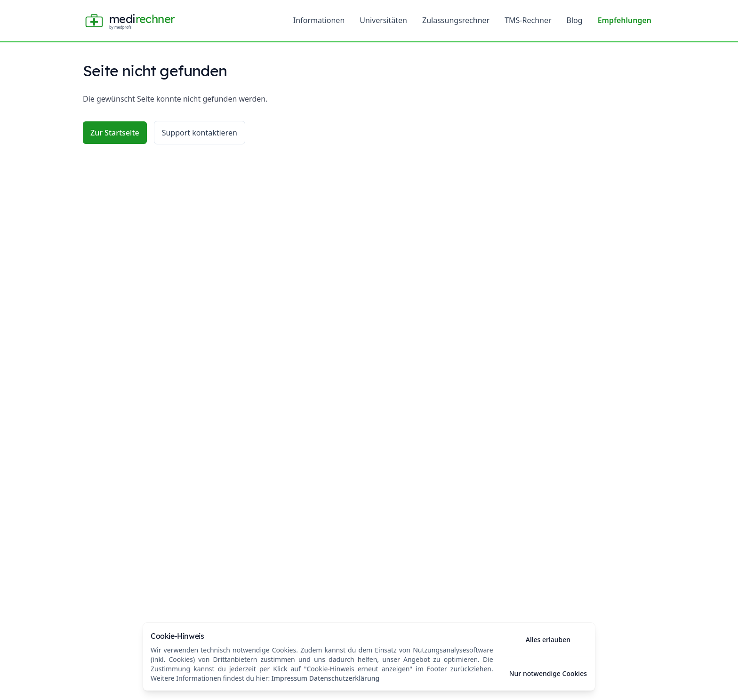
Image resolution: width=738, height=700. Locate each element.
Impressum (289, 678)
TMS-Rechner (528, 20)
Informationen (319, 20)
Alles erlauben (548, 640)
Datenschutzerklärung (344, 678)
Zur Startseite (115, 133)
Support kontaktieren (200, 133)
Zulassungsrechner (456, 20)
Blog (575, 20)
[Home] (129, 21)
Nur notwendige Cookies (548, 673)
